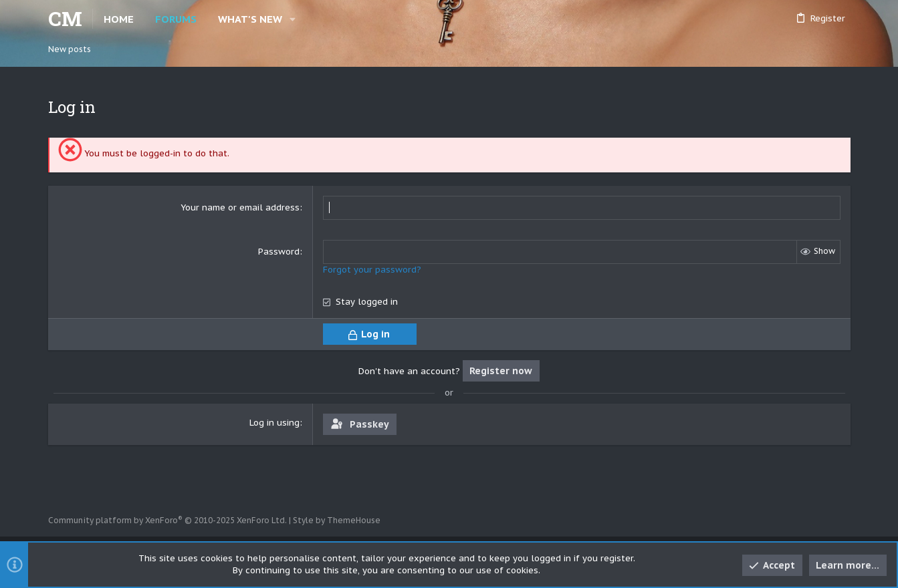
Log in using (274, 423)
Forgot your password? (372, 270)
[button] (293, 19)
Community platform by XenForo (167, 520)
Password (279, 252)
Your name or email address (240, 207)
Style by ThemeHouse (337, 520)
